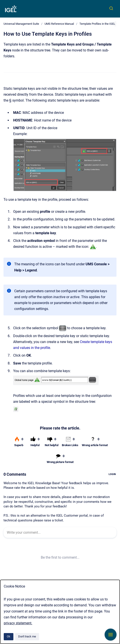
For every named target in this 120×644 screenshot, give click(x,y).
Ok (9, 636)
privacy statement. (18, 623)
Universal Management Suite (21, 24)
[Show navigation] (111, 635)
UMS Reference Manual (59, 24)
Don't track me (27, 636)
